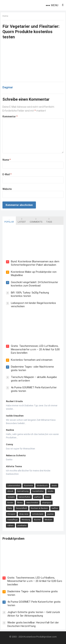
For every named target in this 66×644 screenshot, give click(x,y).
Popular (9, 220)
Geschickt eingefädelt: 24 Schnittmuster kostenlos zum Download (34, 284)
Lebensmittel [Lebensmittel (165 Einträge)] (14, 486)
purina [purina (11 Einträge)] (50, 514)
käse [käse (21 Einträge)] (48, 497)
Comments (36, 220)
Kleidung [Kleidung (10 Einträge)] (26, 520)
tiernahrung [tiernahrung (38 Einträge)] (23, 491)
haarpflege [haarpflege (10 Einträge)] (13, 520)
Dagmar (8, 87)
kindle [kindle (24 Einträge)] (51, 491)
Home (5, 16)
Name (7, 160)
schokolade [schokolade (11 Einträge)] (38, 514)
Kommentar (10, 116)
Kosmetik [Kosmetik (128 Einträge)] (28, 486)
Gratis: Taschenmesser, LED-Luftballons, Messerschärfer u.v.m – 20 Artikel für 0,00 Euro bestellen (35, 349)
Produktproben (13, 539)
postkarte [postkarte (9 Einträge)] (22, 525)
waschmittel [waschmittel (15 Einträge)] (32, 503)
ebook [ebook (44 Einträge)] (10, 491)
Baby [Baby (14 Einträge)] (10, 508)
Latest (22, 220)
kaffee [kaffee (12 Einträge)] (55, 508)
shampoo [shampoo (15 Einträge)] (47, 503)
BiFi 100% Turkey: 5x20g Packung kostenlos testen (30, 294)
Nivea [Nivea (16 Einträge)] (20, 503)
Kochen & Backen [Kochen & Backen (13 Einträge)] (39, 508)
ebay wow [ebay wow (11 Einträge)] (24, 514)
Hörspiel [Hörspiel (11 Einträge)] (11, 514)
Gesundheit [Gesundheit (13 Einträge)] (21, 508)
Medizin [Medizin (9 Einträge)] (48, 520)
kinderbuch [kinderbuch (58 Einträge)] (42, 486)
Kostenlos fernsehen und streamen (32, 360)
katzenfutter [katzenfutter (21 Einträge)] (25, 497)
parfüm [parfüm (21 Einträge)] (38, 497)
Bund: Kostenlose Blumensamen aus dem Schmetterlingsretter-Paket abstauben (35, 263)
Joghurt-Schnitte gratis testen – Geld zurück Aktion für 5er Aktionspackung (34, 614)
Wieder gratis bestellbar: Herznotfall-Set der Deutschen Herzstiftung (33, 624)
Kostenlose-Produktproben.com (40, 637)
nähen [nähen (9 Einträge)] (10, 525)
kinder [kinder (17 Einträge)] (10, 503)
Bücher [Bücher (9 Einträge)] (37, 520)
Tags (49, 220)
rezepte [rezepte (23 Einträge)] (11, 497)
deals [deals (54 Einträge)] (54, 486)
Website (7, 189)
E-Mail (7, 174)
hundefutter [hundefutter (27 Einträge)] (38, 491)
